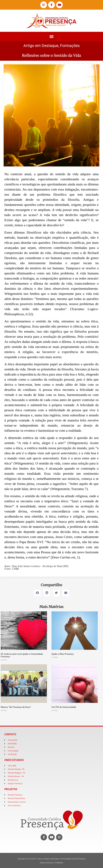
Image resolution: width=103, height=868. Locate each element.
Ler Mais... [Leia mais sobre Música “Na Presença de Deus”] (4, 710)
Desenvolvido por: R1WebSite (51, 863)
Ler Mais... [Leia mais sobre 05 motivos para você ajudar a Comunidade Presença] (4, 660)
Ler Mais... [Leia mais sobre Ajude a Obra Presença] (55, 657)
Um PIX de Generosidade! (64, 707)
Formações (70, 46)
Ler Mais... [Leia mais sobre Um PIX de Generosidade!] (55, 710)
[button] (52, 37)
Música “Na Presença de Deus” (16, 707)
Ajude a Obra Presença (63, 654)
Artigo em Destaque (41, 46)
